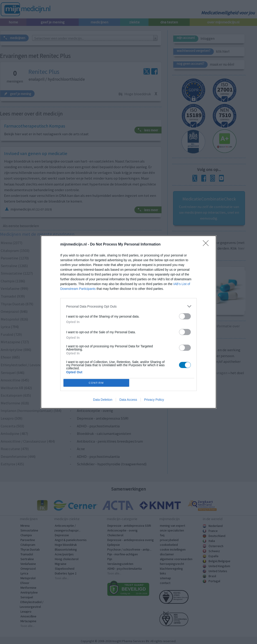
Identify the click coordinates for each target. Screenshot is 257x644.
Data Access (128, 401)
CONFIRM (97, 383)
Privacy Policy (154, 401)
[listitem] (128, 306)
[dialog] (128, 322)
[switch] (185, 316)
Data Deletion (103, 401)
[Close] (207, 244)
